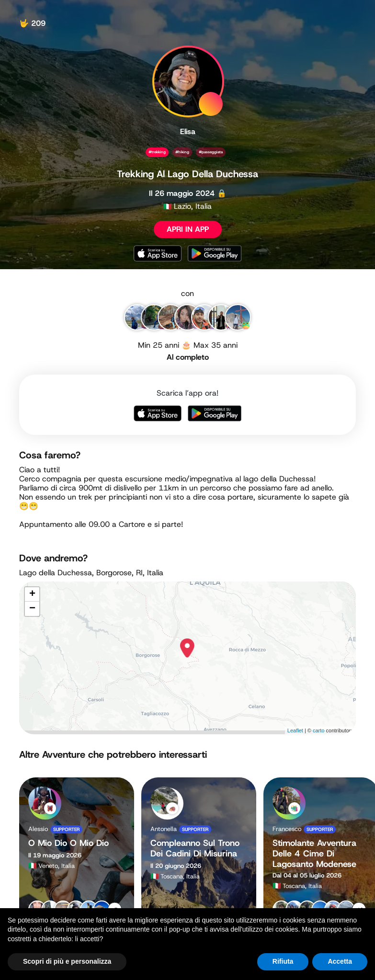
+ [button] (32, 594)
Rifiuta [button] (283, 961)
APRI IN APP (188, 229)
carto (318, 730)
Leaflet (295, 730)
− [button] (32, 609)
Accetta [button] (340, 961)
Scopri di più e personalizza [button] (67, 961)
